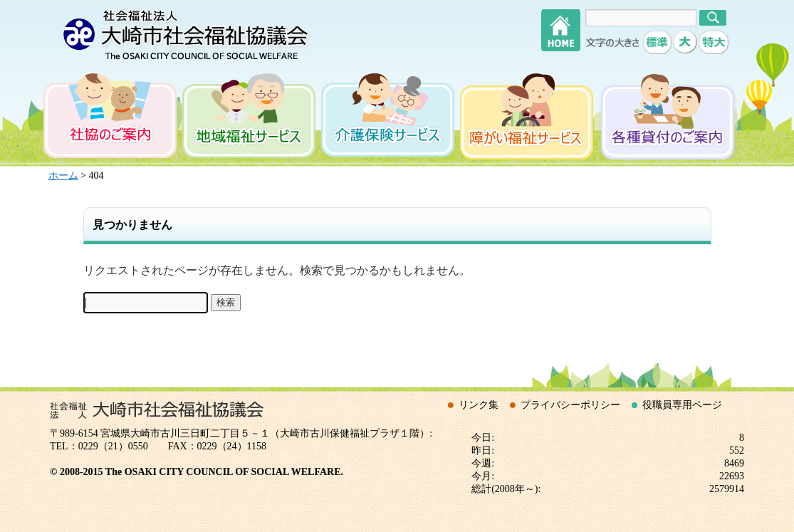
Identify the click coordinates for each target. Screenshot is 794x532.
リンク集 (479, 405)
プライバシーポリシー (570, 405)
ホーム (63, 176)
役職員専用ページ (682, 405)
